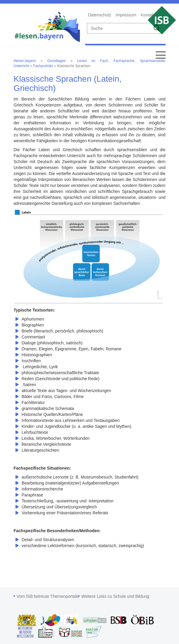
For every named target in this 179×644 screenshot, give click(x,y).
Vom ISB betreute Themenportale (48, 596)
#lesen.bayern (25, 61)
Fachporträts (43, 66)
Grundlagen (57, 61)
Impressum (126, 15)
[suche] (119, 28)
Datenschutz (100, 15)
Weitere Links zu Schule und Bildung (115, 596)
